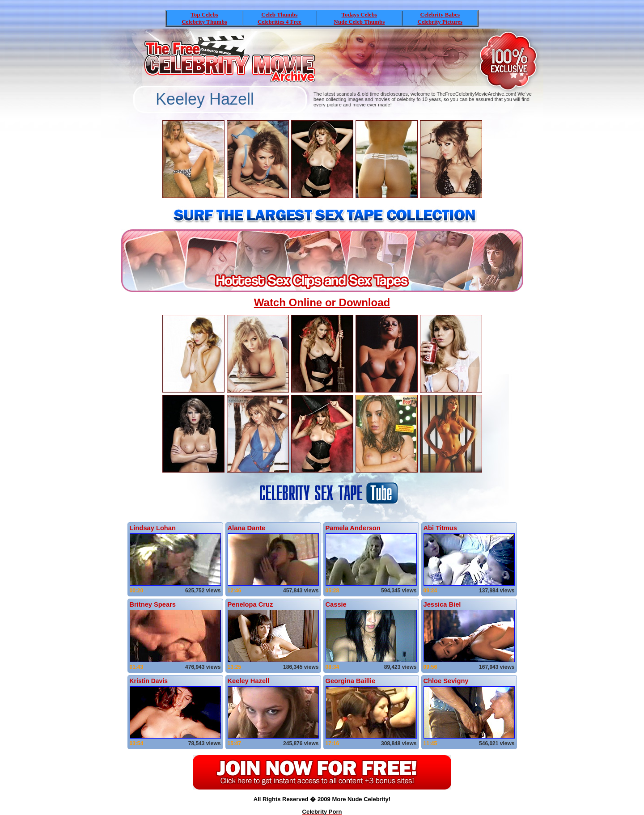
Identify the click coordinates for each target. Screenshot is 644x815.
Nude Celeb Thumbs (359, 22)
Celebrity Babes (440, 15)
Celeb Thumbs (279, 15)
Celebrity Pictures (440, 22)
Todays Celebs (359, 15)
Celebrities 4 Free (280, 22)
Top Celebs (204, 15)
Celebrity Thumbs (204, 22)
